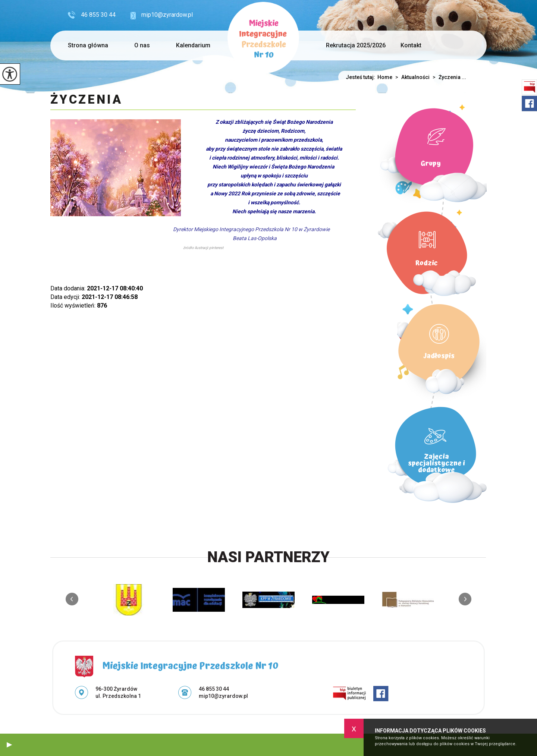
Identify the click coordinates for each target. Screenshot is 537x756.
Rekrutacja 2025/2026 (356, 45)
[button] (9, 745)
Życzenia (86, 100)
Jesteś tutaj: (362, 77)
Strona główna (88, 45)
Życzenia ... (448, 77)
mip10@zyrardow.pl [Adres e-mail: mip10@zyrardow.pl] (223, 696)
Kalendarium (193, 45)
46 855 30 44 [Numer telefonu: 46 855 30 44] (214, 689)
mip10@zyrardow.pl (162, 15)
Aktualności (411, 77)
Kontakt (411, 45)
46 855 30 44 (92, 15)
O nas (142, 45)
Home (385, 77)
